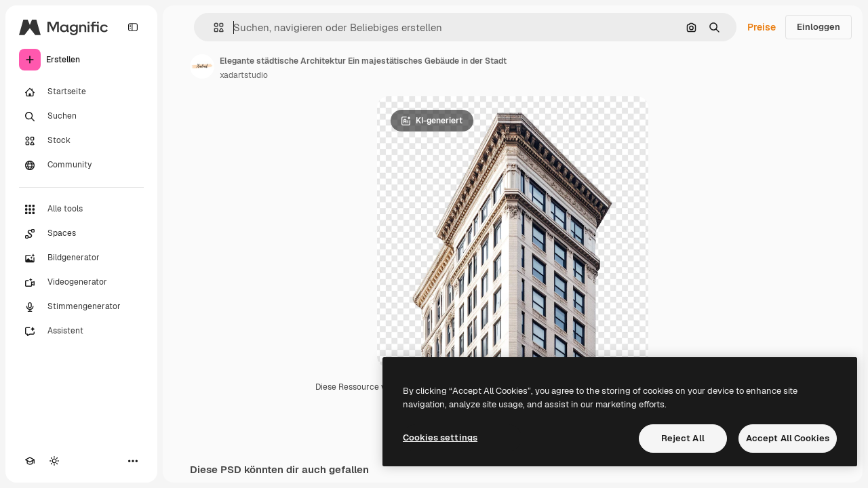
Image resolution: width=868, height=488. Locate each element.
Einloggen (818, 27)
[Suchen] (81, 117)
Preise (762, 27)
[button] (213, 27)
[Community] (81, 165)
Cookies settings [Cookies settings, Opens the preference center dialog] (440, 438)
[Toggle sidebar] (133, 27)
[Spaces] (81, 234)
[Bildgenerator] (81, 258)
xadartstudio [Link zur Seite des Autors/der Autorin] (244, 75)
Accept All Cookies (788, 438)
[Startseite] (81, 92)
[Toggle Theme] (54, 461)
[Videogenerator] (81, 283)
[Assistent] (81, 331)
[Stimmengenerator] (81, 307)
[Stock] (81, 141)
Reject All (683, 438)
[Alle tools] (81, 209)
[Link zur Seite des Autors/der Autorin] (202, 66)
